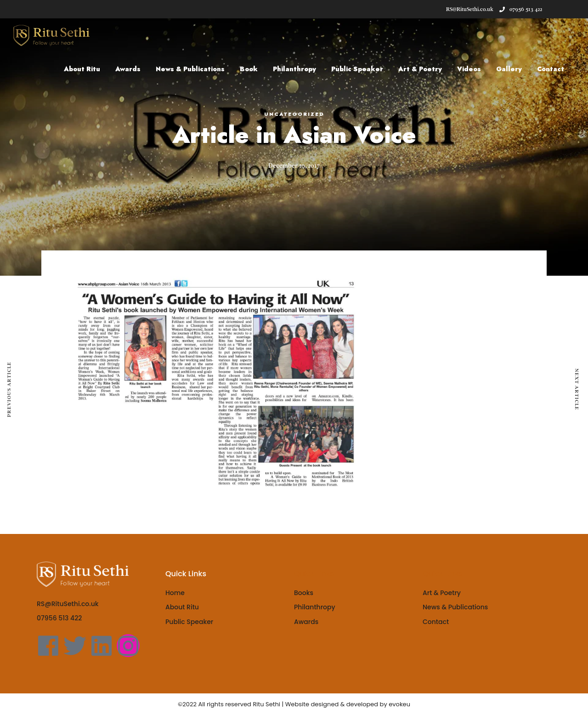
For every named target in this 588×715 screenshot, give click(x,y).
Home (175, 593)
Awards (133, 69)
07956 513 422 (521, 9)
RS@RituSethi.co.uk (68, 604)
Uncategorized (294, 114)
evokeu (399, 704)
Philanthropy (300, 69)
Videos (474, 69)
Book (254, 69)
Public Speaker (362, 69)
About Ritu (87, 69)
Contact (556, 69)
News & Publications (195, 69)
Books (304, 593)
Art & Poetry (425, 69)
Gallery (514, 69)
